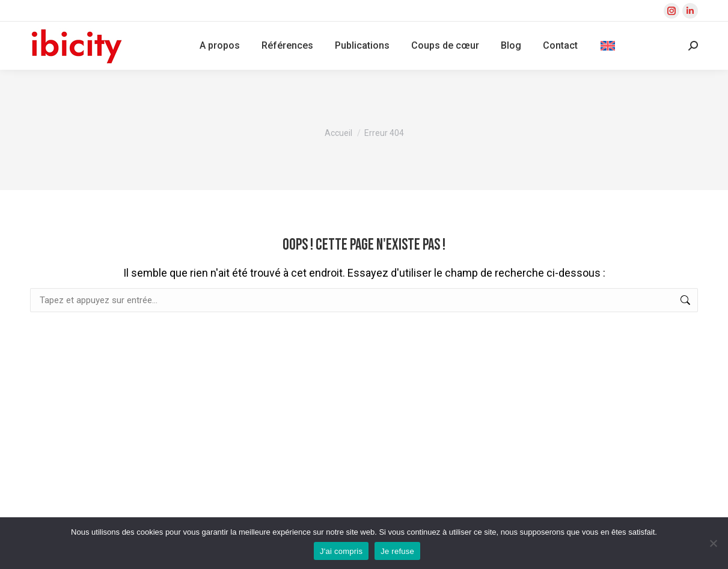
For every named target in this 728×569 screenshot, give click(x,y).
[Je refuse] (713, 543)
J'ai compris (341, 551)
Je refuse (397, 551)
